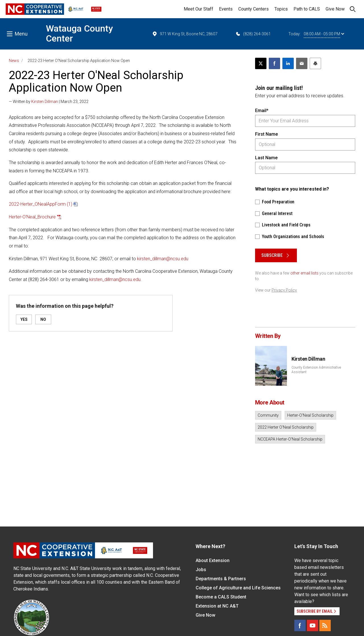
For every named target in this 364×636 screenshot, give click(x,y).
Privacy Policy (284, 290)
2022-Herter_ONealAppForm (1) (41, 204)
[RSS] (325, 625)
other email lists (304, 273)
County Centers (254, 9)
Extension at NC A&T (217, 606)
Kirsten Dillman (45, 102)
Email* (262, 111)
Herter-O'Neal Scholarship (310, 415)
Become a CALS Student (221, 597)
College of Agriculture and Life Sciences (238, 588)
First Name (266, 134)
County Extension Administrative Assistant (316, 370)
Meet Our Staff (198, 9)
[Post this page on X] (261, 63)
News (14, 61)
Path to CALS (307, 9)
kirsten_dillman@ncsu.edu (163, 259)
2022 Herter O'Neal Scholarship (286, 427)
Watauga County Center (79, 33)
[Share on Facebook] (274, 63)
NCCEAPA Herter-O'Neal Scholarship (290, 439)
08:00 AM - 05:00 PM (324, 34)
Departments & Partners (221, 579)
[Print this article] (315, 63)
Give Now (335, 9)
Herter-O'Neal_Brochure (32, 217)
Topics (281, 9)
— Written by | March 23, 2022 (49, 102)
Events (226, 9)
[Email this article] (302, 63)
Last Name (266, 158)
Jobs (201, 570)
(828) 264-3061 (253, 34)
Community (268, 415)
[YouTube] (313, 625)
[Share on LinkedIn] (288, 63)
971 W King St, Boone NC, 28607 (185, 34)
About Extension (213, 560)
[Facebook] (300, 625)
